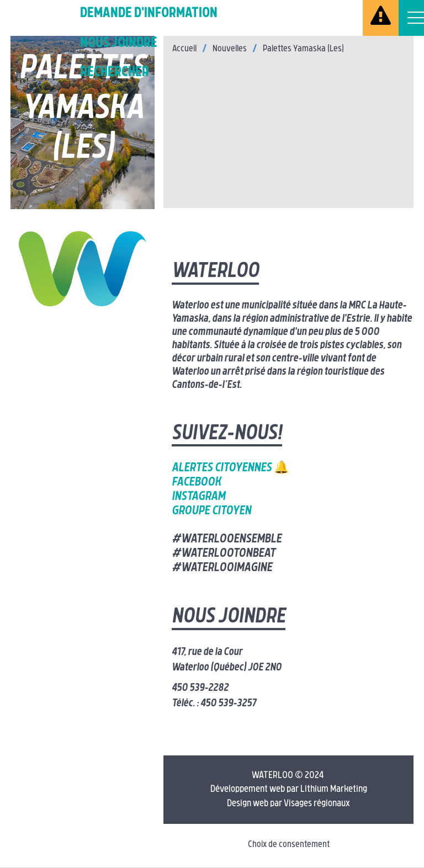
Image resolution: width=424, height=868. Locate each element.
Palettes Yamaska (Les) (303, 49)
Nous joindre (119, 43)
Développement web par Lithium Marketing (289, 789)
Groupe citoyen (211, 511)
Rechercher (115, 73)
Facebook (196, 483)
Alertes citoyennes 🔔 (230, 468)
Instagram (198, 497)
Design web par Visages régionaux (288, 804)
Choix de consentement (289, 845)
